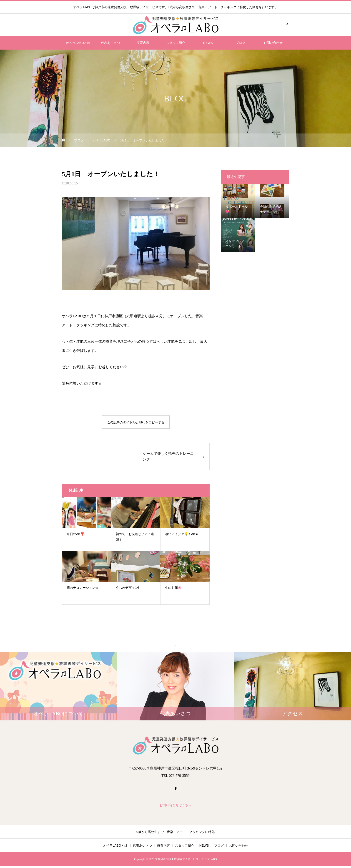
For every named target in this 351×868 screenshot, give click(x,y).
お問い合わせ (273, 43)
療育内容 (143, 43)
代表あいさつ (110, 43)
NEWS (208, 43)
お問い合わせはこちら (175, 806)
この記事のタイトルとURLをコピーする (136, 422)
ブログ (241, 43)
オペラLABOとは (78, 43)
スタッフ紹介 (175, 43)
